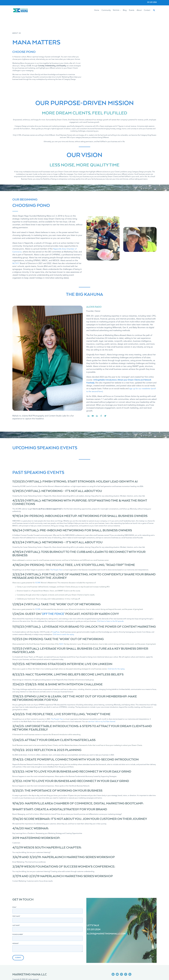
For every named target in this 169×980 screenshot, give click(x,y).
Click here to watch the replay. (64, 617)
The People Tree (56, 552)
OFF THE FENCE (54, 596)
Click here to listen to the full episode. (111, 604)
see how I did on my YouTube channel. (102, 704)
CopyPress (56, 615)
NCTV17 (16, 246)
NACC (61, 627)
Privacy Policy (17, 974)
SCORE (38, 565)
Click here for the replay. (116, 651)
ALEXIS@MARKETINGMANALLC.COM (107, 916)
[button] (120, 10)
